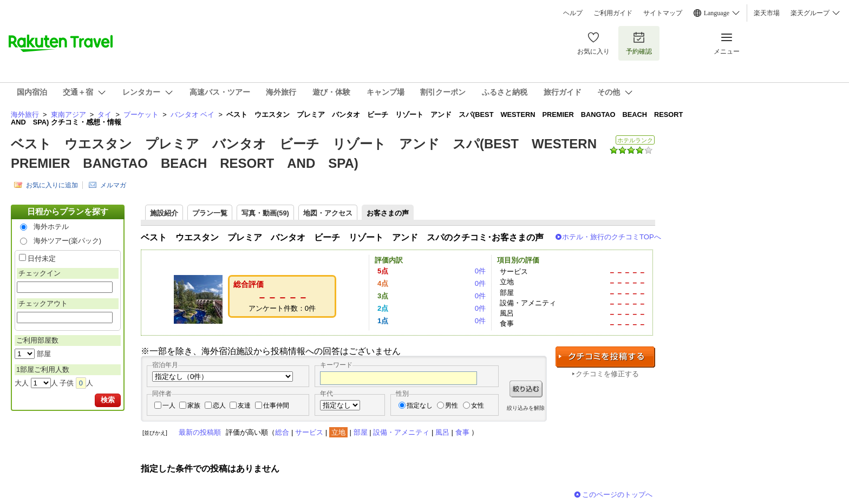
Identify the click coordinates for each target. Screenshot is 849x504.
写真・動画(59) (265, 213)
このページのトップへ (617, 495)
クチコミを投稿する (605, 357)
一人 (169, 405)
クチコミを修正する (607, 374)
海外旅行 (25, 114)
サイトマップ (663, 13)
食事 (462, 432)
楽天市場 (767, 13)
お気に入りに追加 (52, 185)
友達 (244, 405)
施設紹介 (164, 213)
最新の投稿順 (200, 432)
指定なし (420, 405)
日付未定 (42, 258)
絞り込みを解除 (526, 408)
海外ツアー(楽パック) (68, 241)
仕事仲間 (276, 405)
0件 (480, 271)
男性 (452, 405)
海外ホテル (51, 227)
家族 (194, 405)
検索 (108, 400)
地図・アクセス (328, 213)
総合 (282, 432)
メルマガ (113, 185)
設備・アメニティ (401, 432)
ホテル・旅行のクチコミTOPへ (612, 237)
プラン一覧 (210, 213)
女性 (478, 405)
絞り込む (526, 389)
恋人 (219, 405)
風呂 (442, 432)
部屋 (361, 432)
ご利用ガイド (613, 13)
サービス (309, 432)
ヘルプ (573, 13)
